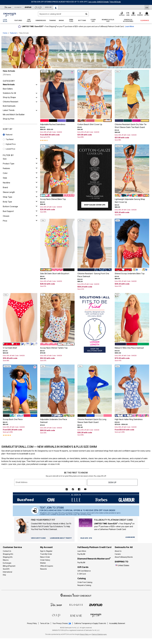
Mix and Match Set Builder (14, 114)
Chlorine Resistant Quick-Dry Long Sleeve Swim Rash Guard (92, 421)
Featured (13, 33)
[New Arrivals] (36, 84)
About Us (118, 551)
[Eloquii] (18, 7)
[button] (99, 2)
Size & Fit (6, 569)
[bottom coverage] (20, 206)
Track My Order (46, 554)
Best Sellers (8, 89)
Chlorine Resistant (11, 102)
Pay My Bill (81, 554)
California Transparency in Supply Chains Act (90, 623)
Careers (118, 554)
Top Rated (10, 139)
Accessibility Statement (117, 623)
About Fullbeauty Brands (124, 557)
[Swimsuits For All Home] (10, 15)
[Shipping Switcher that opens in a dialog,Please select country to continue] (147, 7)
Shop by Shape (9, 97)
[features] (20, 168)
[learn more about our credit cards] (130, 537)
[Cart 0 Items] (147, 14)
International (7, 572)
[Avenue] (28, 7)
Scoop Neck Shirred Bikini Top (53, 199)
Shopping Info (8, 554)
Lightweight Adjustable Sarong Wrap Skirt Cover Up (130, 201)
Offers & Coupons (47, 566)
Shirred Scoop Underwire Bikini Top (130, 274)
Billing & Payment (9, 566)
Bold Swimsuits (9, 106)
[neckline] (20, 183)
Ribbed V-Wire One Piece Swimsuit (129, 348)
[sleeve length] (20, 192)
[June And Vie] (48, 7)
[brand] (20, 187)
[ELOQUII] (76, 605)
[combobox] (63, 14)
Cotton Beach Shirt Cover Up (90, 124)
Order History (45, 560)
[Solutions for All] (36, 93)
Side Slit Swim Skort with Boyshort (55, 274)
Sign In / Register (46, 551)
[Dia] (56, 605)
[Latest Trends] (36, 110)
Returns (6, 560)
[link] (7, 20)
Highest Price (11, 144)
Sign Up (112, 482)
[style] (20, 178)
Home (5, 33)
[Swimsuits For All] (56, 7)
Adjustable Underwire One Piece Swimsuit (54, 421)
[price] (20, 221)
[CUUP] (38, 7)
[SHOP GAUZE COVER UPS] (95, 180)
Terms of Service (97, 634)
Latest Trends (9, 110)
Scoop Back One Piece (13, 419)
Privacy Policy (32, 623)
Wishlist (43, 563)
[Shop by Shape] (36, 97)
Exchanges (7, 563)
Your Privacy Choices (62, 623)
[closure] (20, 216)
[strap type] (20, 197)
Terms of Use (45, 623)
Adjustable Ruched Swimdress (53, 124)
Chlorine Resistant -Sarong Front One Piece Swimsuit (93, 275)
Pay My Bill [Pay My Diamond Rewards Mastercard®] (81, 562)
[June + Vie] (76, 616)
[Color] (20, 173)
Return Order (45, 557)
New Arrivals (9, 84)
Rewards (43, 569)
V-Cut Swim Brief (10, 348)
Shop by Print (8, 119)
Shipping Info (8, 557)
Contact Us (7, 551)
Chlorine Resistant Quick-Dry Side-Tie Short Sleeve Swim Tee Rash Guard (131, 126)
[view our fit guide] (38, 538)
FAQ (4, 575)
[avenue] (96, 605)
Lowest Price (10, 149)
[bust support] (20, 211)
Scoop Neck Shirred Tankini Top (54, 348)
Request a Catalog (84, 585)
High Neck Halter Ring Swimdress (129, 419)
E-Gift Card (82, 574)
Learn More (129, 26)
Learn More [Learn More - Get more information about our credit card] (82, 551)
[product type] (20, 164)
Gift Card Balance (84, 571)
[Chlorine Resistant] (36, 102)
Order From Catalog (85, 582)
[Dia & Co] (8, 7)
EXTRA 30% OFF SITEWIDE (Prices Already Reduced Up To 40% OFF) (59, 2)
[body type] (20, 202)
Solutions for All (9, 93)
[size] (20, 159)
